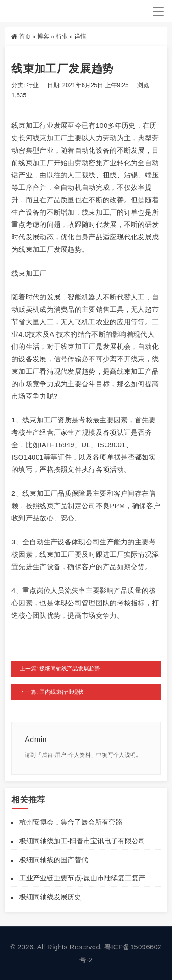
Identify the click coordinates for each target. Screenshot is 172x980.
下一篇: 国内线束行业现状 (52, 692)
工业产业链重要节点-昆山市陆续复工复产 (82, 878)
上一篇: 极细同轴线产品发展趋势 (60, 669)
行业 (62, 36)
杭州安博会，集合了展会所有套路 (71, 822)
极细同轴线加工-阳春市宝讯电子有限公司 (82, 841)
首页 (25, 36)
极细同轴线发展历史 (50, 897)
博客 (43, 36)
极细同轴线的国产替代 (54, 860)
